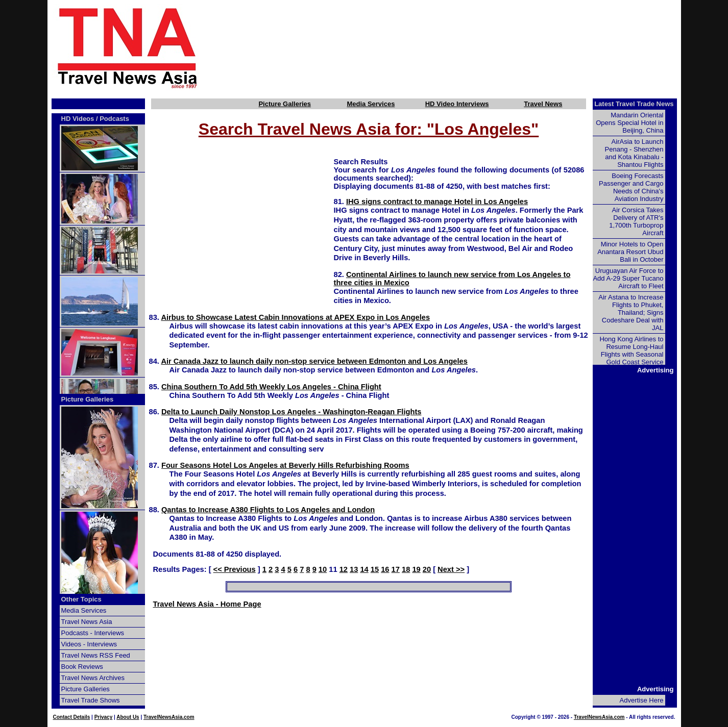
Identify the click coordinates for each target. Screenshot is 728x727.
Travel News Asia (87, 622)
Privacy (104, 717)
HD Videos (78, 119)
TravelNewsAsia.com (169, 717)
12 (344, 569)
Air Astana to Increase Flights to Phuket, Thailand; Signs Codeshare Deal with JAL (631, 312)
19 (416, 569)
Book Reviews (82, 667)
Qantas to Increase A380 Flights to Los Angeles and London (268, 510)
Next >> (451, 569)
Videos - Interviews (89, 644)
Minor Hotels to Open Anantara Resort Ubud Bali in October (630, 252)
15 (375, 569)
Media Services (371, 104)
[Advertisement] (457, 47)
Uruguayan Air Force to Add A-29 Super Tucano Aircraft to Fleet (628, 278)
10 (323, 569)
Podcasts (114, 119)
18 (406, 569)
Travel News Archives (93, 678)
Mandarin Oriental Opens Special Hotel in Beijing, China (629, 123)
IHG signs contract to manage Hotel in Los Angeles (437, 202)
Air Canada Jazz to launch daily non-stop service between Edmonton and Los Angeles (314, 361)
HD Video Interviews (457, 104)
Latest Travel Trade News (634, 104)
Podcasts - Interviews (93, 633)
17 (396, 569)
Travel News (543, 104)
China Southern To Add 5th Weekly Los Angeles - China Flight (271, 387)
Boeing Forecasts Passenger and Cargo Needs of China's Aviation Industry (631, 187)
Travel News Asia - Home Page (207, 604)
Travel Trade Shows (91, 700)
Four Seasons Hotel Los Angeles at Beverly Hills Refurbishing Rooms (285, 465)
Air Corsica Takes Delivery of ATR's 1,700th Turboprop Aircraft (636, 221)
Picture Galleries (285, 104)
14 (364, 569)
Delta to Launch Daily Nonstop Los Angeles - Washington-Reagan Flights (291, 412)
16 (385, 569)
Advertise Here (642, 700)
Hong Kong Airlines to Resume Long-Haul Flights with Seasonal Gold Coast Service (631, 350)
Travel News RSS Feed (96, 655)
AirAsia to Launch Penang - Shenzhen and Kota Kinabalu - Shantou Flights (634, 153)
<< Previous (235, 569)
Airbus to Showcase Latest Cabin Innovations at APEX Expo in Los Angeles (295, 317)
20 (427, 569)
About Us (128, 717)
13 (354, 569)
